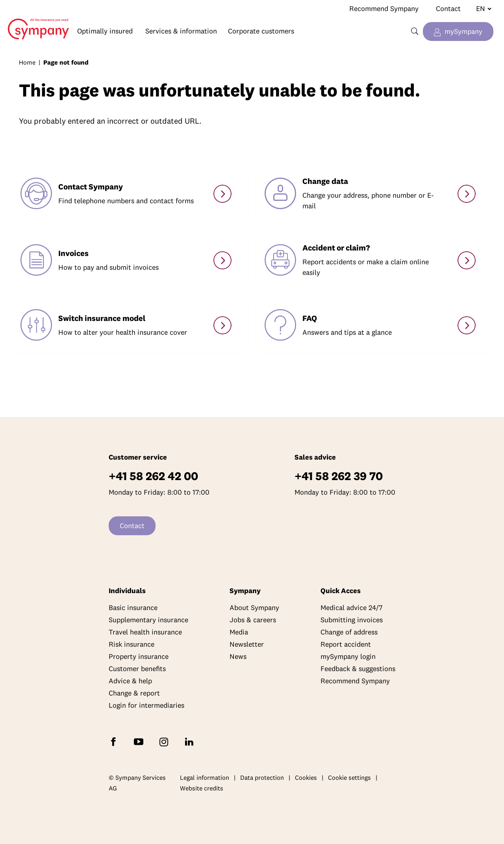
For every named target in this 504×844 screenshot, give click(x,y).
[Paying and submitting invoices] (222, 260)
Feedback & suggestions (358, 669)
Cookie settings (349, 777)
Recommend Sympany (384, 8)
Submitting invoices (352, 620)
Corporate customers (261, 31)
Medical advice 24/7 (351, 607)
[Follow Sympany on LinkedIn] (191, 741)
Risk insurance (132, 644)
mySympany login (348, 656)
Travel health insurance (145, 632)
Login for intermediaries (146, 705)
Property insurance (139, 656)
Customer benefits (137, 669)
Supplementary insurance (148, 620)
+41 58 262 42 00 (153, 476)
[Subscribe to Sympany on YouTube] (140, 741)
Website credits (202, 788)
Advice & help (130, 681)
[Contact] (222, 194)
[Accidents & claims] (467, 260)
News (238, 656)
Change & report (134, 693)
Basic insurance (133, 607)
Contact (448, 8)
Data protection (262, 777)
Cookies (306, 777)
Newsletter (247, 644)
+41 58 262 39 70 (339, 476)
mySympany (463, 31)
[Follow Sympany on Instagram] (165, 741)
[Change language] (481, 9)
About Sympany (254, 607)
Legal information (205, 777)
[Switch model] (222, 325)
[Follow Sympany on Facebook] (115, 741)
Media (239, 632)
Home (35, 23)
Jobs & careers (253, 620)
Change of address (349, 632)
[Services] (467, 325)
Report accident (346, 644)
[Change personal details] (467, 194)
